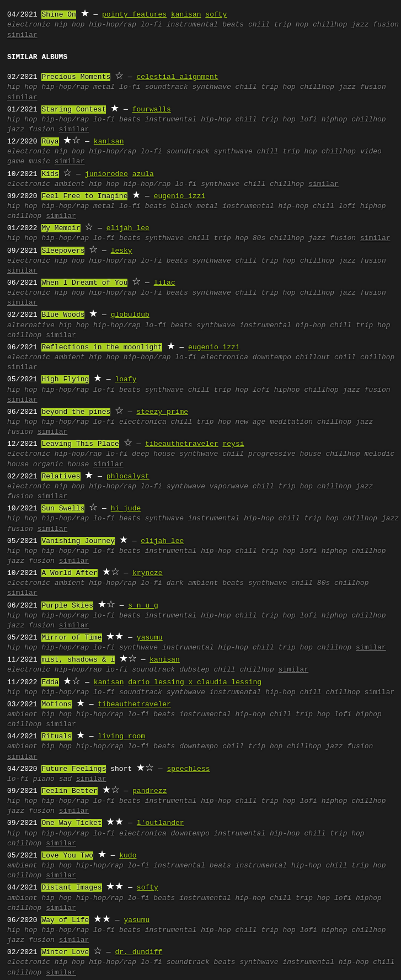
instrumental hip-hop (188, 120)
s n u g (143, 606)
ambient (70, 184)
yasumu (150, 638)
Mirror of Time (71, 638)
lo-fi (151, 25)
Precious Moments (76, 77)
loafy (125, 380)
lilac (165, 283)
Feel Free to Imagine (84, 196)
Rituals (57, 737)
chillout (313, 358)
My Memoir (61, 228)
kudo (128, 856)
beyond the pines (76, 412)
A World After (69, 573)
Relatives (61, 477)
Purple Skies (67, 606)
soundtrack (167, 87)
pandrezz (149, 791)
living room (121, 737)
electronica (224, 358)
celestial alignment (177, 77)
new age (251, 422)
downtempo (272, 358)
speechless (188, 769)
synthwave (212, 87)
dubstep (194, 670)
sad (65, 779)
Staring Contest (74, 110)
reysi (233, 444)
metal (104, 87)
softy (216, 15)
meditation (291, 422)
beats (233, 25)
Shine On (58, 15)
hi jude (126, 509)
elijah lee (128, 228)
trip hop (291, 25)
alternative (31, 326)
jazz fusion (375, 25)
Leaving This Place (80, 444)
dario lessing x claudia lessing (195, 683)
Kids (50, 174)
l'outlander (161, 823)
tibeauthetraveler (182, 444)
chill (259, 25)
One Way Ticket (71, 823)
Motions (57, 705)
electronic (29, 25)
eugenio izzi (180, 196)
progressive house (285, 454)
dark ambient (193, 583)
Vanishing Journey (78, 541)
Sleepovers (63, 251)
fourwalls (152, 110)
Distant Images (71, 888)
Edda (50, 683)
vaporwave (229, 487)
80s (259, 238)
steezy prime (162, 412)
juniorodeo (106, 174)
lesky (122, 251)
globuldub (130, 315)
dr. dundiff (138, 952)
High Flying (65, 380)
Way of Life (65, 920)
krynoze (148, 573)
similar (22, 35)
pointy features (134, 15)
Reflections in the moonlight (101, 348)
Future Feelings (74, 769)
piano (44, 779)
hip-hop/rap (113, 25)
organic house (61, 465)
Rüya (50, 142)
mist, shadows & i (78, 660)
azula (143, 174)
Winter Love (65, 952)
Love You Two (67, 856)
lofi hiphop (324, 120)
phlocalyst (128, 477)
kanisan (186, 15)
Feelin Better (69, 791)
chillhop (330, 25)
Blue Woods (63, 315)
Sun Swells (63, 509)
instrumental (193, 25)
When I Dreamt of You (84, 283)
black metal (195, 206)
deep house (153, 454)
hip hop (70, 25)
